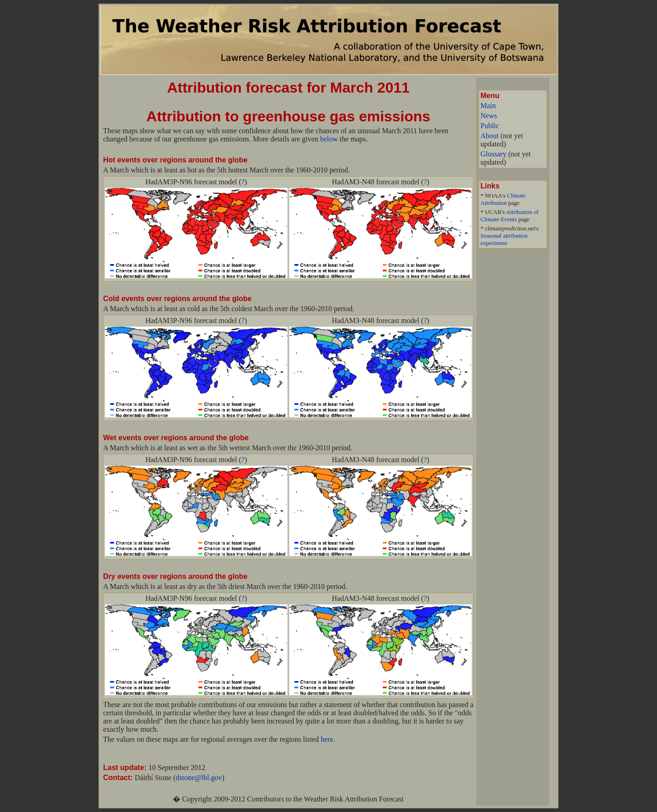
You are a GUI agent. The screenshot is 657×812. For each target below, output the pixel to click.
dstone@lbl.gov (199, 778)
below (329, 139)
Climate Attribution (503, 199)
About (490, 136)
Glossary (493, 154)
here (327, 739)
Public (490, 126)
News (489, 116)
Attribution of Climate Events (510, 216)
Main (488, 106)
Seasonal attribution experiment (504, 239)
